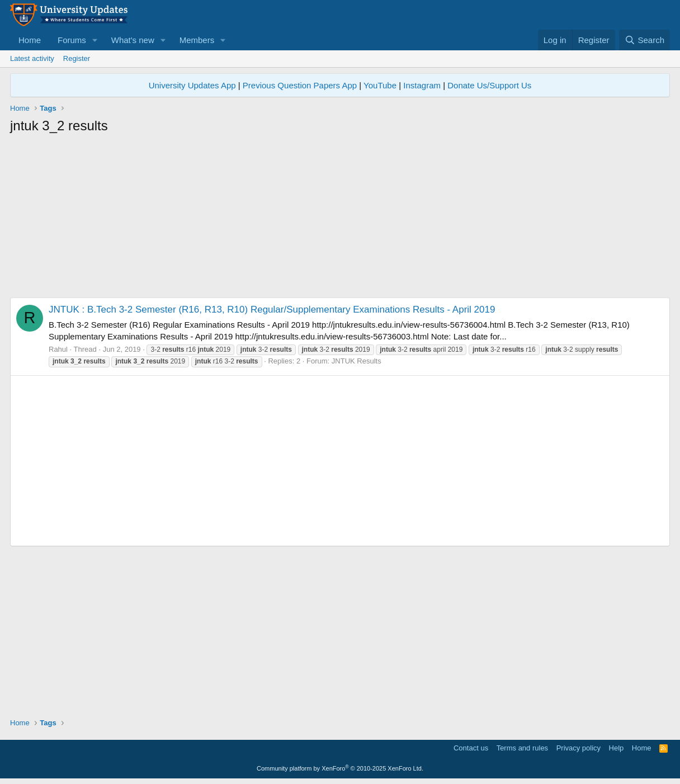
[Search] (644, 40)
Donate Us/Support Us (489, 85)
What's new (133, 40)
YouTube (380, 85)
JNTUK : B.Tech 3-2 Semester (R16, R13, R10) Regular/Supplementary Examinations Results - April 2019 (272, 310)
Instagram (422, 85)
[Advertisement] (340, 219)
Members (197, 40)
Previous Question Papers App (300, 85)
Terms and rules (522, 748)
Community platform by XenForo (340, 768)
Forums (72, 40)
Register (77, 58)
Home (30, 40)
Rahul (58, 349)
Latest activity (32, 58)
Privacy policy (579, 748)
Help (617, 748)
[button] (95, 40)
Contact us (471, 748)
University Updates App (192, 85)
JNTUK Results (356, 361)
